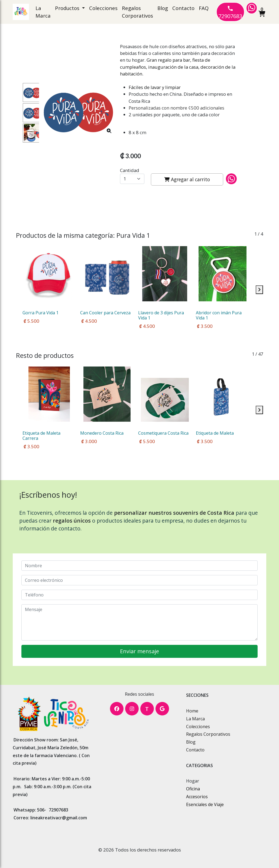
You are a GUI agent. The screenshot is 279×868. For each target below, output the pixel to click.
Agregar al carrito (187, 179)
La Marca (43, 12)
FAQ (204, 8)
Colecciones (103, 8)
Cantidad (130, 170)
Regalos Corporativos (137, 12)
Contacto (183, 8)
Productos (68, 8)
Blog (163, 8)
